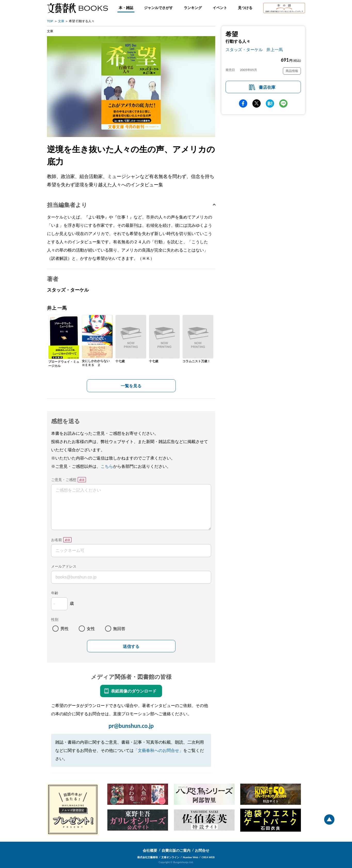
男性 (65, 628)
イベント (220, 8)
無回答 (119, 628)
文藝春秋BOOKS (77, 8)
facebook (243, 103)
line (283, 103)
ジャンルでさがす (158, 8)
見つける (245, 8)
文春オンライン (170, 857)
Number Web (191, 857)
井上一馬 (275, 49)
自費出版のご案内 (176, 850)
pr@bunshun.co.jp (131, 726)
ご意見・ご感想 (64, 480)
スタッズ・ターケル (244, 49)
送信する (131, 646)
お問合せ (202, 850)
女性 (91, 628)
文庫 (61, 21)
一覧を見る (131, 386)
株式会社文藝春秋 (148, 857)
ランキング (193, 8)
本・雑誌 (126, 8)
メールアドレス (64, 566)
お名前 (57, 540)
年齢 (55, 593)
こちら (107, 466)
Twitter (257, 103)
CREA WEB (208, 857)
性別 (55, 619)
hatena (270, 103)
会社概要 (150, 850)
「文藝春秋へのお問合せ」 (158, 750)
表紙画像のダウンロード (134, 691)
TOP (50, 21)
